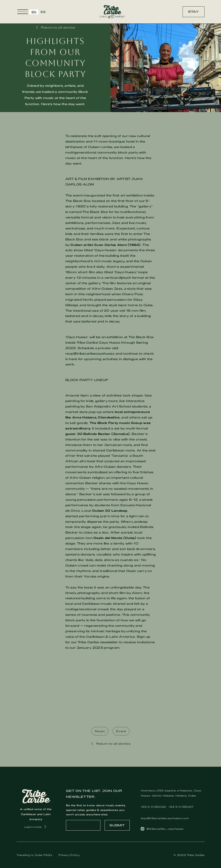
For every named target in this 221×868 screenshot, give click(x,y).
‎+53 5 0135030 (154, 807)
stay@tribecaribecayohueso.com (165, 818)
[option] (43, 12)
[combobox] (34, 12)
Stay (193, 12)
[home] (112, 12)
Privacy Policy (69, 855)
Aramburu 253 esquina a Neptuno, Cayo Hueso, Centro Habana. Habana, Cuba (171, 793)
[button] (23, 12)
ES (43, 12)
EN (34, 12)
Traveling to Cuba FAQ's (34, 855)
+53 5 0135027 (181, 807)
